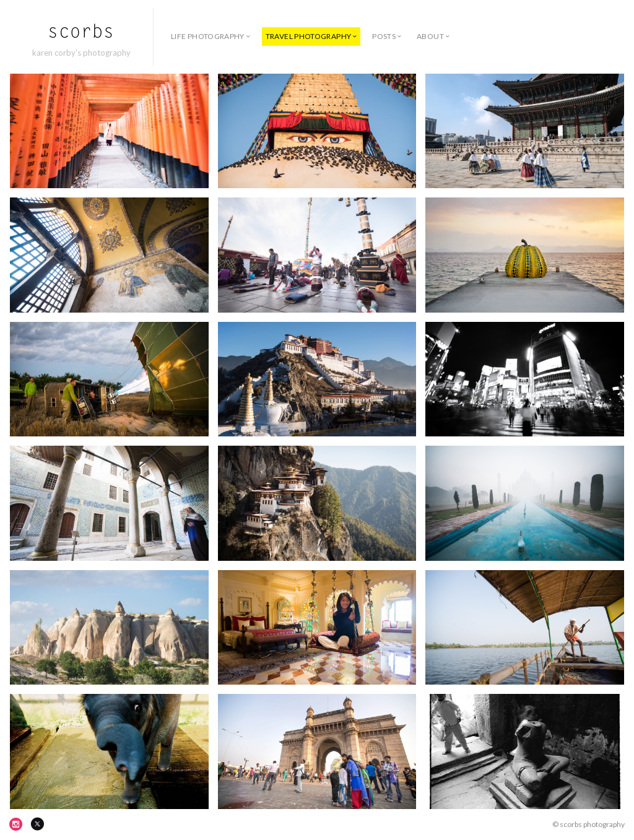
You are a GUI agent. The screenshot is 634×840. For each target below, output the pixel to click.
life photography (208, 36)
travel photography (308, 36)
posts (384, 36)
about (430, 36)
